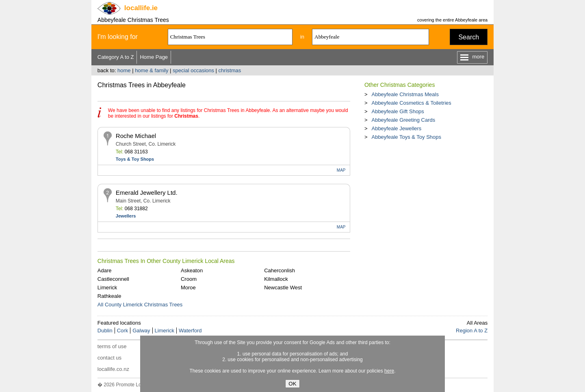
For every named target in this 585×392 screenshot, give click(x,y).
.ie (141, 8)
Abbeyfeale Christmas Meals (405, 94)
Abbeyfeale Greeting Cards (403, 120)
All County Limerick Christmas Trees (140, 305)
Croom (189, 279)
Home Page (154, 57)
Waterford (190, 331)
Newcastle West (283, 288)
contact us (109, 358)
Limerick (107, 288)
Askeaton (192, 270)
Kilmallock (276, 279)
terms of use (112, 346)
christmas (230, 70)
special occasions (193, 70)
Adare (105, 270)
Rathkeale (109, 296)
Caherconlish (279, 270)
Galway (141, 331)
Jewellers (126, 216)
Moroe (188, 288)
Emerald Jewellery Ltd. (147, 193)
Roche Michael (136, 136)
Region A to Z (472, 331)
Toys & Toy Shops (135, 159)
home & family (152, 70)
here (389, 371)
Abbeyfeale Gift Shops (398, 111)
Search (469, 37)
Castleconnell (113, 279)
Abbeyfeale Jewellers (396, 128)
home (124, 70)
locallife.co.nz (113, 369)
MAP (341, 170)
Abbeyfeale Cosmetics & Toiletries (411, 103)
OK (292, 384)
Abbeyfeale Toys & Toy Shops (406, 137)
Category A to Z (116, 57)
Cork (122, 331)
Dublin (105, 331)
